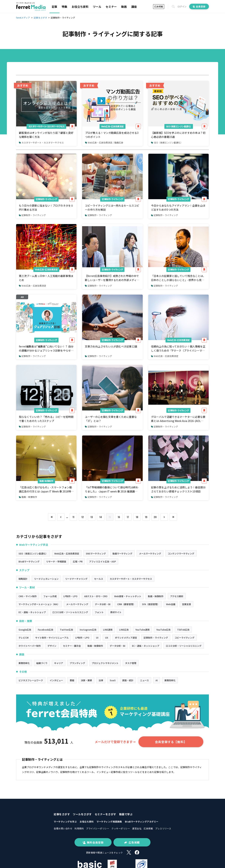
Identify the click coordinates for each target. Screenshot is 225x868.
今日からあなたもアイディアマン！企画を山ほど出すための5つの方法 (178, 208)
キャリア (59, 663)
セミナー (111, 7)
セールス (99, 579)
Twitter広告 (66, 630)
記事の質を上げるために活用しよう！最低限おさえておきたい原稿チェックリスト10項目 (178, 489)
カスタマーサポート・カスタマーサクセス (47, 126)
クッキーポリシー (121, 828)
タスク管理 (131, 663)
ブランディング (77, 663)
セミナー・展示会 (72, 646)
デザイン (52, 646)
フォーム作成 (50, 596)
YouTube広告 (163, 630)
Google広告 (25, 630)
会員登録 (199, 6)
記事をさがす (62, 814)
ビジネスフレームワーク (31, 680)
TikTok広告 (183, 630)
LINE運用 (108, 630)
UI (97, 638)
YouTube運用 (142, 630)
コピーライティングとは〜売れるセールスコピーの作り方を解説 (112, 208)
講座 (134, 7)
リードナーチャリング (76, 579)
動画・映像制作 (46, 481)
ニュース (144, 680)
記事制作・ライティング (46, 199)
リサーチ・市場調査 (56, 561)
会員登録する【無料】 (171, 742)
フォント (99, 612)
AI (157, 680)
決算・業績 (86, 680)
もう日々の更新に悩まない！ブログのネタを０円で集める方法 (46, 208)
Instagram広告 (88, 630)
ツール (97, 7)
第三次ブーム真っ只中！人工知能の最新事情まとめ (46, 278)
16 (119, 517)
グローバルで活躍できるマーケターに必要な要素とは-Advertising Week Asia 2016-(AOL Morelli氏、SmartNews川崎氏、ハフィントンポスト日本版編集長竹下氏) (178, 419)
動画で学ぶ (126, 814)
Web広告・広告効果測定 (112, 126)
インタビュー (56, 680)
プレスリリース (163, 828)
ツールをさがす (82, 814)
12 (83, 517)
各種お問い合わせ (63, 828)
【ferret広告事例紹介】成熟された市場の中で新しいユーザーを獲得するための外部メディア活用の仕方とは (112, 278)
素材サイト (116, 612)
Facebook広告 (46, 630)
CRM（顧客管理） (126, 604)
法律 (101, 680)
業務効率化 (24, 663)
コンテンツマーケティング (181, 553)
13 (92, 517)
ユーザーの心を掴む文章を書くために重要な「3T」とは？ (111, 419)
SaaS (113, 680)
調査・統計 (128, 680)
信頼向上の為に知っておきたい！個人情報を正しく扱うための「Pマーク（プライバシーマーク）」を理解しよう (178, 349)
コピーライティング (185, 638)
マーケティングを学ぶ (65, 821)
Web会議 (171, 604)
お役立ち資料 (80, 7)
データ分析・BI (103, 604)
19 (146, 517)
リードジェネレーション (46, 579)
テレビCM (24, 638)
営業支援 (186, 604)
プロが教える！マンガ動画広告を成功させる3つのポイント (112, 135)
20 (155, 517)
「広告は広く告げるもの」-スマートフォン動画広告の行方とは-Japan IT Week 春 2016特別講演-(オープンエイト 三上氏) (46, 490)
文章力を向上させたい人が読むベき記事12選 (111, 346)
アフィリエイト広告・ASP (102, 561)
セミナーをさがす (105, 814)
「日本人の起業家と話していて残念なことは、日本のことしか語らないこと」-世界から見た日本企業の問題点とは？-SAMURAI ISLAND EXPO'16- (178, 278)
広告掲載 (159, 6)
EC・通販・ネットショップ (32, 612)
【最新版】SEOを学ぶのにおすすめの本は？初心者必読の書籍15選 (178, 135)
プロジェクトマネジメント (105, 663)
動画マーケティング (122, 553)
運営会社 (137, 828)
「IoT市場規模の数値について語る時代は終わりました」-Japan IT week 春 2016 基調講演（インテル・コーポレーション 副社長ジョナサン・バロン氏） (112, 490)
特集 (64, 7)
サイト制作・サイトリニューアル (52, 638)
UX (107, 638)
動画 (124, 7)
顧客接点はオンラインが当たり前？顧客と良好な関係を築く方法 (46, 135)
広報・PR (78, 561)
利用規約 (79, 828)
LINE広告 (124, 630)
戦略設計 (23, 579)
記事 (54, 7)
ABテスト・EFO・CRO (96, 596)
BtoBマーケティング (29, 561)
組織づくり (42, 663)
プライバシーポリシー (98, 828)
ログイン (182, 6)
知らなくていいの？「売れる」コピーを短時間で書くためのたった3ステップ (46, 419)
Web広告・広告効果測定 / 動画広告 (104, 142)
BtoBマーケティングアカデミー (142, 821)
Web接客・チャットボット (128, 596)
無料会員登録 (93, 842)
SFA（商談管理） (151, 604)
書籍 (72, 680)
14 (101, 517)
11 (73, 517)
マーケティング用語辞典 (109, 821)
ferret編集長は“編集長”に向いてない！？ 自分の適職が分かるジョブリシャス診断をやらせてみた (46, 349)
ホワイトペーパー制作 (30, 646)
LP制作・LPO (70, 596)
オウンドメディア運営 (126, 638)
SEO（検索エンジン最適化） (179, 126)
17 (128, 517)
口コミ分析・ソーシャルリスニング (70, 612)
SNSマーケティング (96, 553)
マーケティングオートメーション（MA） (39, 604)
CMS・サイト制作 (28, 596)
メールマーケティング (150, 553)
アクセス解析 (177, 596)
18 (137, 517)
